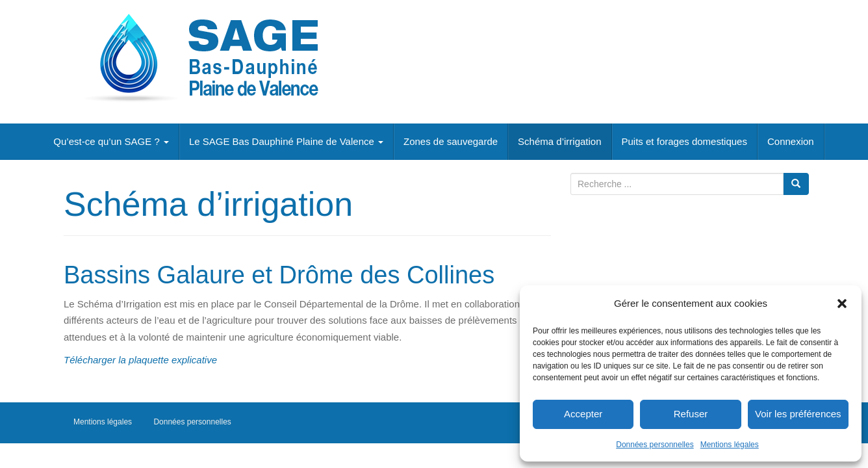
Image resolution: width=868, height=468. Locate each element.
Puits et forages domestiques (684, 141)
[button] (842, 304)
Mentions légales (730, 445)
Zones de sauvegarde (451, 141)
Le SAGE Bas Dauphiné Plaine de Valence (286, 141)
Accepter (583, 414)
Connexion (791, 141)
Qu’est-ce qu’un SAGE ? (111, 141)
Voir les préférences (798, 414)
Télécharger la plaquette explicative (140, 360)
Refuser (691, 414)
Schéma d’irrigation (559, 141)
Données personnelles (655, 445)
